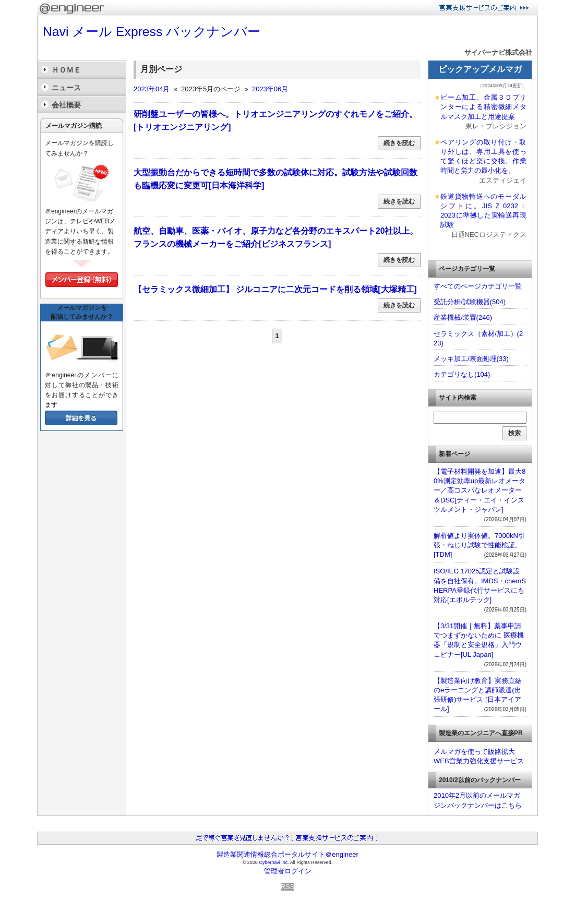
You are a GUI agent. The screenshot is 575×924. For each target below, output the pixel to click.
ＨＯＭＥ (66, 70)
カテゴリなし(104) (462, 374)
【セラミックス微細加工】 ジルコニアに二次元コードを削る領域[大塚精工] (275, 289)
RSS (288, 887)
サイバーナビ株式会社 (498, 52)
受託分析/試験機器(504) (470, 302)
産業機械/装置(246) (463, 317)
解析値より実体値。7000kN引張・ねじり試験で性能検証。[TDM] (479, 545)
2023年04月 (152, 89)
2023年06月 (270, 89)
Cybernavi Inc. (274, 862)
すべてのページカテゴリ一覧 (478, 286)
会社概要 (66, 105)
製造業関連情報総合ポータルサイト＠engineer (287, 854)
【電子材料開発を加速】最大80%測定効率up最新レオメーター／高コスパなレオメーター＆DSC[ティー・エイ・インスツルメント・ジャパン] (480, 490)
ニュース (66, 88)
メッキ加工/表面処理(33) (471, 359)
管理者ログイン (288, 871)
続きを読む (399, 143)
